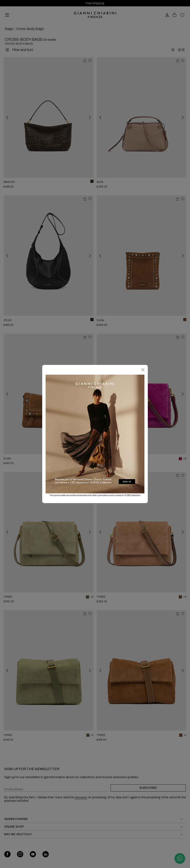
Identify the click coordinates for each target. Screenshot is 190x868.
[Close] (143, 370)
